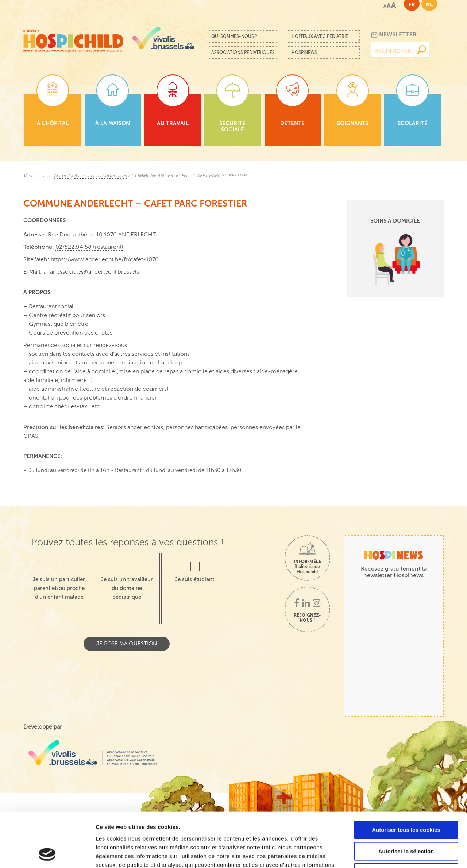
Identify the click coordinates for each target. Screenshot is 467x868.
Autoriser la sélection (406, 800)
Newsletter (394, 35)
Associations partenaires (100, 176)
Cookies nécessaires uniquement (406, 821)
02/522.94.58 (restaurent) (89, 247)
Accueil (61, 176)
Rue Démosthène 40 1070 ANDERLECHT (102, 235)
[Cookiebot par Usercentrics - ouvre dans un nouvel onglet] (47, 854)
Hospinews (304, 53)
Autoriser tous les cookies (406, 779)
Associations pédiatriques (243, 53)
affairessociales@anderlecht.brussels (91, 272)
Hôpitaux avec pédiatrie (320, 36)
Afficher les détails (402, 854)
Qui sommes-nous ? (234, 36)
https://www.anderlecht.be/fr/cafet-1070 (105, 259)
